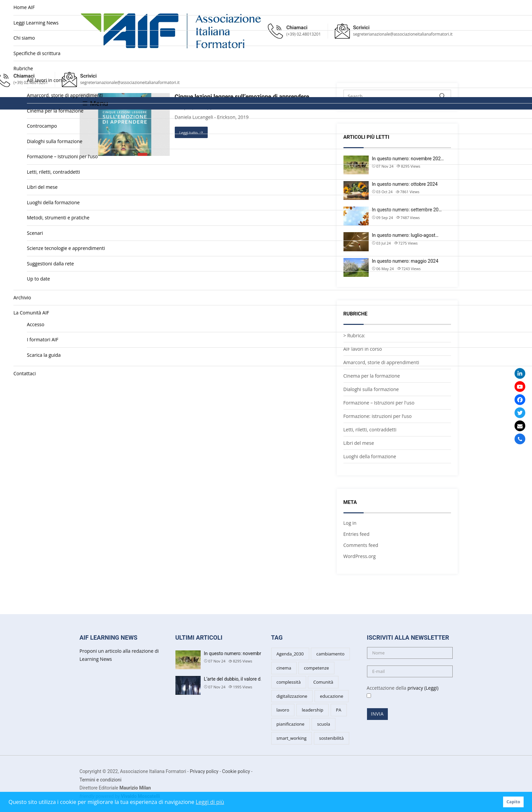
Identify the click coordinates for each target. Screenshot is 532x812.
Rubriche (23, 68)
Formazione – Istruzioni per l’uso (62, 156)
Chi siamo (24, 38)
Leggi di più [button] (210, 802)
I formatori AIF (43, 339)
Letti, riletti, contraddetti (53, 172)
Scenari (35, 233)
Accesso (36, 324)
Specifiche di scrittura (37, 53)
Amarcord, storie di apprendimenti (65, 95)
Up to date (38, 279)
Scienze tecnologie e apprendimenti (66, 248)
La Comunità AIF (31, 313)
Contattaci (25, 373)
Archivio (22, 297)
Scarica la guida (44, 355)
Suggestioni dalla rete (50, 264)
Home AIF (24, 7)
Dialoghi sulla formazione (55, 141)
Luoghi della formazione (53, 202)
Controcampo (42, 126)
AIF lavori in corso (46, 80)
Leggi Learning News (36, 23)
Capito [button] (513, 802)
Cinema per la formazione (55, 111)
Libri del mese (42, 187)
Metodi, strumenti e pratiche (58, 218)
